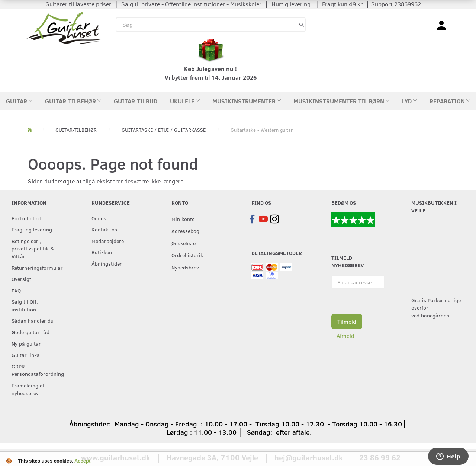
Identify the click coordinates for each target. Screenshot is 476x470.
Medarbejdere (108, 241)
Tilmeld (347, 322)
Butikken (102, 252)
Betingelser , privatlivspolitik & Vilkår (33, 248)
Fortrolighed (26, 218)
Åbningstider (107, 263)
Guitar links (25, 355)
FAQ (16, 290)
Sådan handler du (33, 320)
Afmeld (345, 336)
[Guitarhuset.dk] (64, 27)
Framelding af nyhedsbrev (28, 389)
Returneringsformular (36, 268)
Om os (99, 218)
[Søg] (302, 24)
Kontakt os (104, 229)
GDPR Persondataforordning (36, 370)
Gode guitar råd (30, 332)
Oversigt (21, 279)
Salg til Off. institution (25, 305)
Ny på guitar (26, 343)
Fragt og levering (32, 229)
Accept (82, 461)
